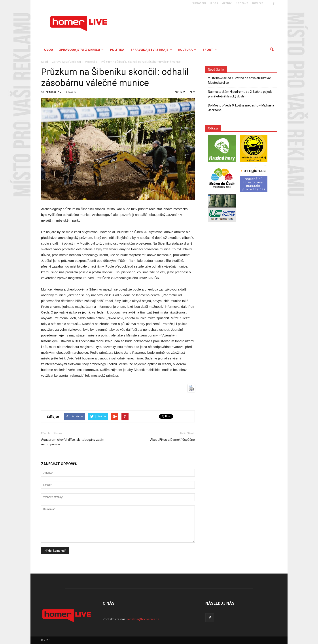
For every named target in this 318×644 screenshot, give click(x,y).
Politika (117, 50)
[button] (272, 50)
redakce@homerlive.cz (143, 619)
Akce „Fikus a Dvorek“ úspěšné (172, 440)
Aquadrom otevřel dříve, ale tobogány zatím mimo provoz (73, 442)
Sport (210, 50)
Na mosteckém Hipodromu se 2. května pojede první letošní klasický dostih (240, 94)
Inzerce (258, 3)
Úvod (49, 50)
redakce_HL (53, 92)
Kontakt (242, 3)
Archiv (227, 3)
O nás (214, 3)
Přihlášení (199, 3)
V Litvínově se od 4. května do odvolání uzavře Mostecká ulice (239, 80)
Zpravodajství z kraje (151, 50)
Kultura (187, 50)
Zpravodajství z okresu (81, 50)
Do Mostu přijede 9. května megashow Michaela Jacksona (241, 108)
